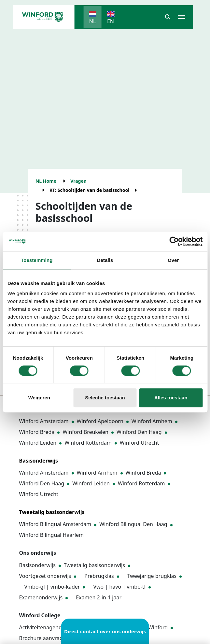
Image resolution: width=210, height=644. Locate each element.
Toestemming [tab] (37, 260)
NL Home (46, 181)
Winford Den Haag (139, 432)
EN (111, 21)
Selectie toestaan (105, 398)
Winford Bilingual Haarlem (52, 535)
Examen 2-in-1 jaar (99, 597)
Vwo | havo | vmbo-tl (119, 587)
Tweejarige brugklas (152, 576)
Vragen (78, 181)
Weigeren (39, 398)
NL (93, 21)
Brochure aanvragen (44, 638)
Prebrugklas (99, 576)
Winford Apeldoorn (100, 421)
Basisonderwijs (37, 565)
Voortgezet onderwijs (45, 576)
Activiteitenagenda (42, 627)
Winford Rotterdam (88, 443)
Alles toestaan (171, 398)
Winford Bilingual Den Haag (133, 524)
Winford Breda (37, 432)
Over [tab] (173, 260)
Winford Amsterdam (44, 421)
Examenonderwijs (41, 597)
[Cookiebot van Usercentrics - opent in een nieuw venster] (174, 241)
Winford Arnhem (152, 421)
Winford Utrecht (140, 443)
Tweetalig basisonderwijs (94, 565)
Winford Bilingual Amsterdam (55, 524)
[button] (168, 17)
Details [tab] (105, 260)
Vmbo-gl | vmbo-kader (52, 587)
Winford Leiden (38, 443)
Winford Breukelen (85, 432)
